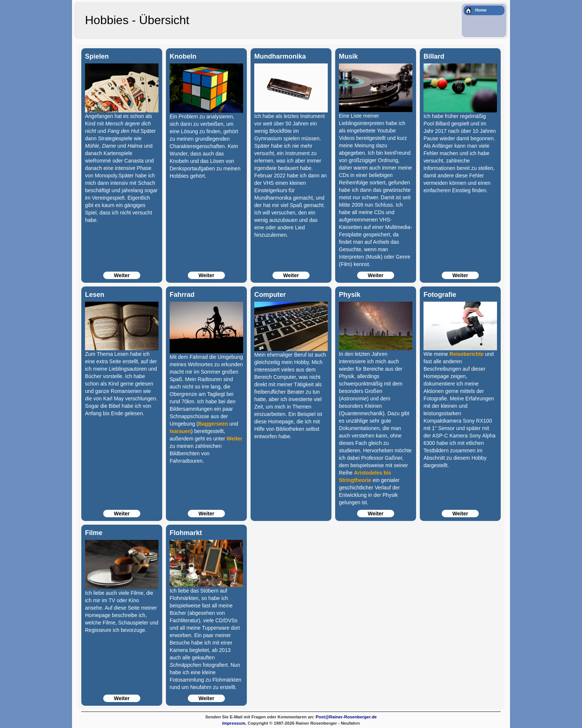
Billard (434, 56)
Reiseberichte (467, 354)
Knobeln (183, 56)
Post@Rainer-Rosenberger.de (346, 717)
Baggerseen (213, 424)
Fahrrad (182, 295)
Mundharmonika (280, 56)
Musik (348, 56)
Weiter (122, 275)
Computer (270, 295)
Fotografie (440, 295)
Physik (350, 295)
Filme (94, 533)
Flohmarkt (186, 533)
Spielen (97, 56)
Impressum (234, 723)
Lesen (95, 295)
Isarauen (180, 431)
